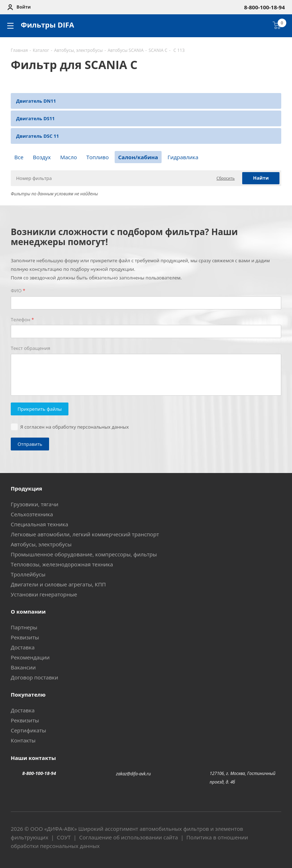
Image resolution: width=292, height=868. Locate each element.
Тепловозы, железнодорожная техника (62, 564)
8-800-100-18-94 (39, 773)
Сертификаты (28, 730)
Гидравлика (183, 157)
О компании (28, 611)
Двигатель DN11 (36, 101)
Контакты (23, 740)
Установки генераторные (44, 594)
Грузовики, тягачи (35, 504)
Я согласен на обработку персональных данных (75, 427)
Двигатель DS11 (35, 118)
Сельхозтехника (32, 514)
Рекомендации (30, 657)
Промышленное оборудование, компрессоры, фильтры (84, 554)
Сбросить (226, 178)
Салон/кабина (138, 157)
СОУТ (64, 837)
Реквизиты (25, 637)
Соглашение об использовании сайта (128, 837)
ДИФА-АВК (61, 829)
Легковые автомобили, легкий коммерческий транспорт (85, 534)
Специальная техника (39, 524)
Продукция (27, 488)
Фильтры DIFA (47, 25)
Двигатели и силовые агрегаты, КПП (58, 584)
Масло (69, 157)
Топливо (97, 157)
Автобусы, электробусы (41, 544)
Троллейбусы (28, 574)
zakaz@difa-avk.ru (133, 774)
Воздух (42, 157)
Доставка (23, 647)
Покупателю (28, 694)
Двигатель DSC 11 (37, 136)
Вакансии (23, 667)
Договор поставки (34, 677)
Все (19, 157)
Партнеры (24, 627)
